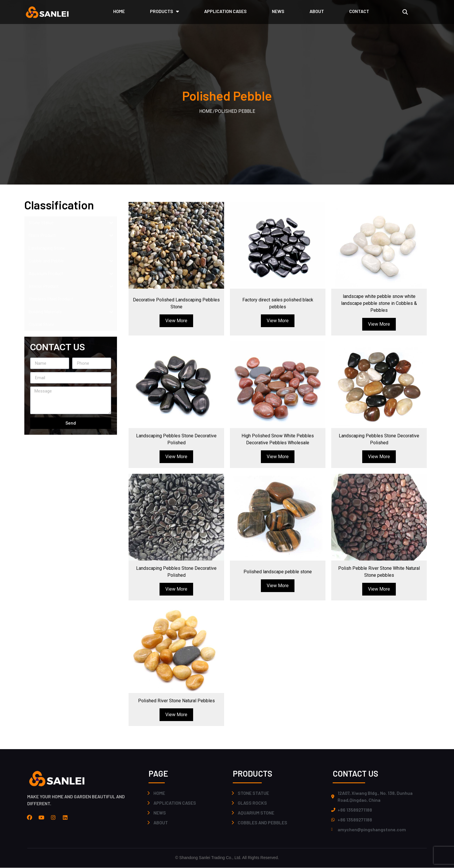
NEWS (278, 11)
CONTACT (359, 11)
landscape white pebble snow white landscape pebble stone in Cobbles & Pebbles (379, 303)
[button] (405, 12)
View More (176, 321)
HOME (119, 11)
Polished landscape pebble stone (278, 572)
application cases (225, 11)
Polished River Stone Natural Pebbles (176, 701)
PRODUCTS (164, 11)
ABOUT (317, 11)
